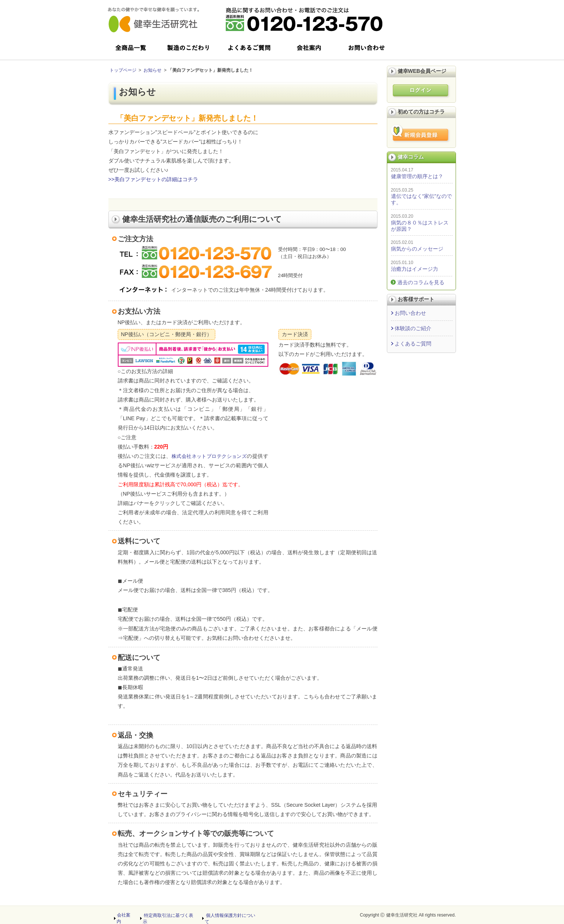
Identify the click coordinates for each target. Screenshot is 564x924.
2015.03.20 (402, 216)
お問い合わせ (410, 313)
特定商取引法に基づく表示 (170, 915)
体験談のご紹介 (413, 328)
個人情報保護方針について (232, 915)
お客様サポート (416, 299)
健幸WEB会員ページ (422, 71)
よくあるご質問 (413, 344)
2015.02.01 (402, 242)
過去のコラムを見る (421, 282)
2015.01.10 (402, 263)
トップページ (123, 70)
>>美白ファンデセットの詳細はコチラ (153, 179)
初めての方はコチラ (421, 112)
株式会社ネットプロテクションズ (212, 456)
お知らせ (152, 70)
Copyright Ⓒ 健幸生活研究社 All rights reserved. (408, 915)
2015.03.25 (402, 190)
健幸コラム (411, 157)
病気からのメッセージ (417, 249)
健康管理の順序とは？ (417, 176)
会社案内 (126, 915)
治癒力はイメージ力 (414, 269)
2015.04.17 (402, 170)
